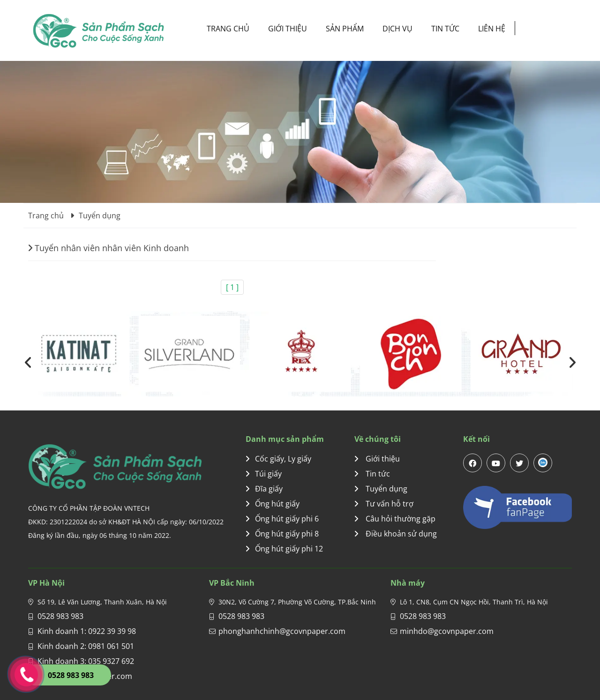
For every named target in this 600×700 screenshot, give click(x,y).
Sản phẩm (345, 29)
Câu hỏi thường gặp (395, 519)
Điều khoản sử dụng (396, 534)
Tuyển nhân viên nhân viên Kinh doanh (109, 248)
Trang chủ (228, 29)
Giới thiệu (288, 29)
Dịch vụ (397, 29)
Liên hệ (492, 29)
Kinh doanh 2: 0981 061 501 (86, 646)
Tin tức (445, 29)
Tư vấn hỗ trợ (384, 504)
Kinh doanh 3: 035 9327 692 (86, 661)
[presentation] (28, 363)
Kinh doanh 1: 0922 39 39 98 (87, 631)
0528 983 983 (60, 616)
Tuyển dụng (381, 489)
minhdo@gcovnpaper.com (447, 631)
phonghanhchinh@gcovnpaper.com (282, 631)
